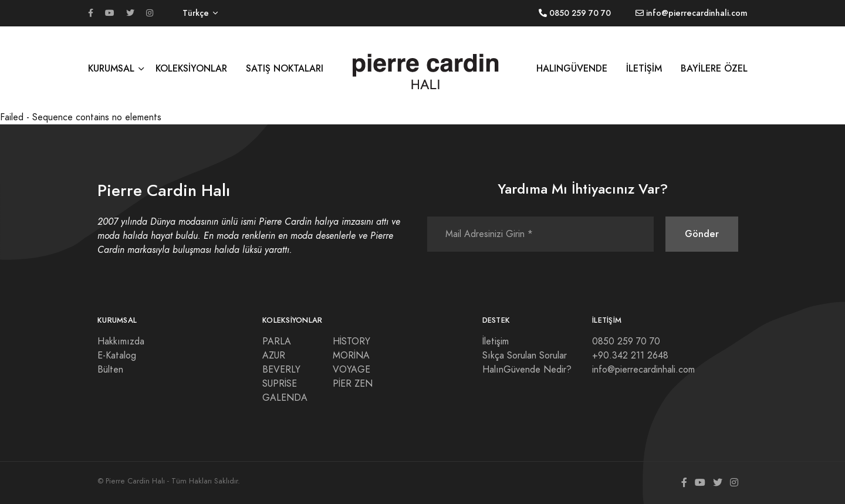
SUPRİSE (280, 384)
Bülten (110, 370)
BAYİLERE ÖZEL (714, 68)
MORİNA (351, 356)
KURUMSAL (111, 68)
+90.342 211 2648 (630, 356)
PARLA (277, 341)
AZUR (274, 356)
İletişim (496, 341)
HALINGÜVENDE (572, 68)
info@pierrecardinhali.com (643, 370)
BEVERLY (281, 370)
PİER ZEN (353, 384)
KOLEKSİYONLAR (191, 68)
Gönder (702, 234)
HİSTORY (351, 341)
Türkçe (196, 13)
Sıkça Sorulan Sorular (525, 356)
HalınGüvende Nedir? (527, 370)
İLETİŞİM (644, 68)
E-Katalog (117, 356)
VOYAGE (351, 370)
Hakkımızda (121, 341)
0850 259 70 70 (626, 341)
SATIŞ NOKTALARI (285, 68)
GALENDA (285, 398)
